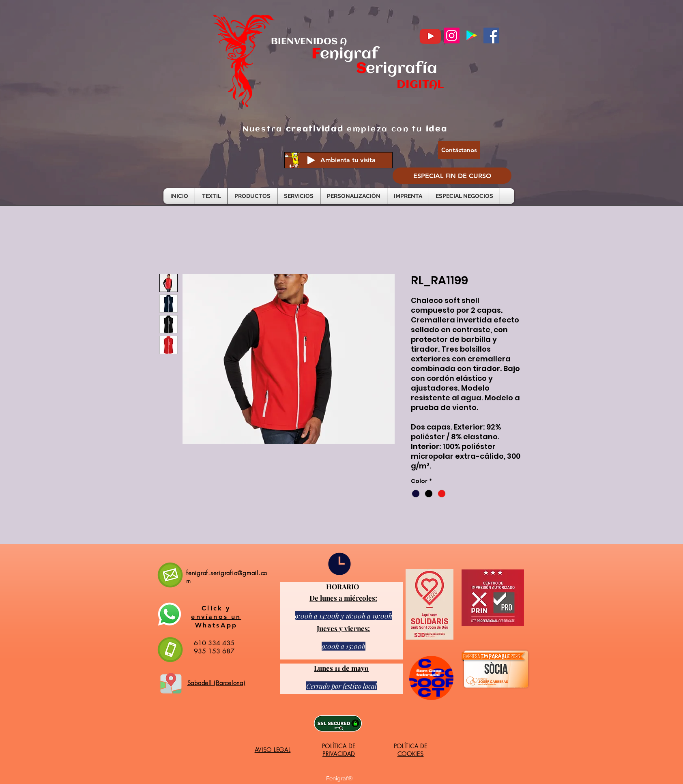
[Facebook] (491, 35)
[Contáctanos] (459, 150)
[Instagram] (452, 35)
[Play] (311, 160)
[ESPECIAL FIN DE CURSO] (452, 176)
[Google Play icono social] (471, 35)
